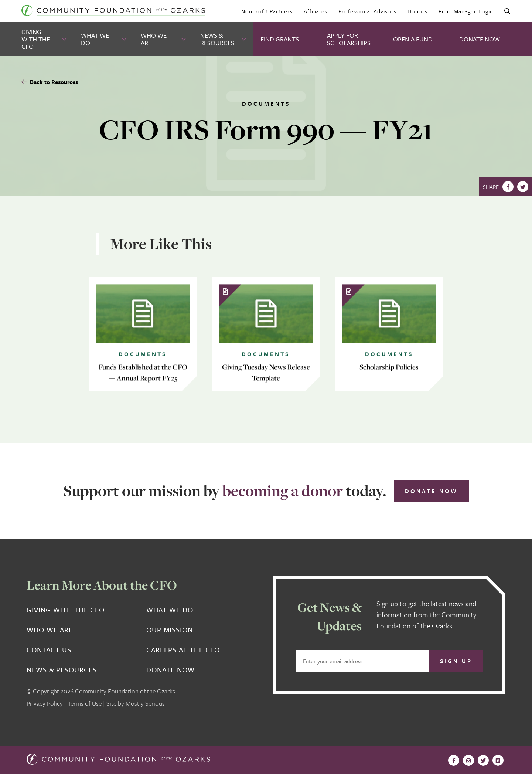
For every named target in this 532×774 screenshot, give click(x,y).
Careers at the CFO (183, 650)
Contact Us (49, 650)
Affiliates (316, 11)
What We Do (95, 39)
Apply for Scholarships (349, 39)
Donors (417, 11)
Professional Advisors (367, 11)
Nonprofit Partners (267, 11)
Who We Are (154, 39)
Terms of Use (85, 703)
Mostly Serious (145, 703)
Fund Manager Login (466, 11)
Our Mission (170, 630)
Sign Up (456, 661)
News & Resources (217, 39)
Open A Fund (413, 39)
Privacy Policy (45, 703)
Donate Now (480, 39)
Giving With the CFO (36, 39)
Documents (266, 103)
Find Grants (280, 39)
